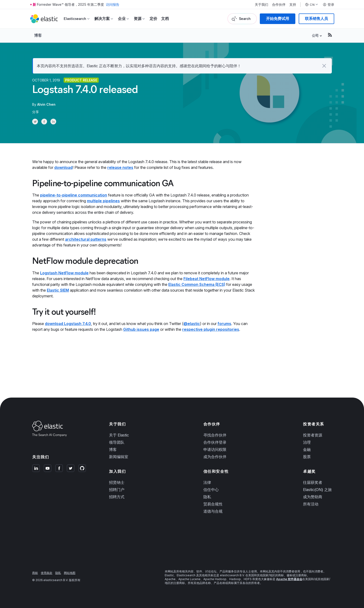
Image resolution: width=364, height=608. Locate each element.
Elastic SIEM (58, 290)
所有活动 (311, 504)
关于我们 (261, 5)
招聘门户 (117, 490)
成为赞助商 (313, 497)
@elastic (192, 324)
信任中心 (211, 490)
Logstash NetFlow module (64, 273)
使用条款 (47, 573)
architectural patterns (86, 239)
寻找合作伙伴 (215, 435)
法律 (207, 482)
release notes (120, 167)
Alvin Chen (46, 104)
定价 (153, 19)
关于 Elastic (119, 435)
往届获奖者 (313, 482)
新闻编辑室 (119, 457)
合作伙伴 (279, 5)
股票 (307, 457)
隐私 (207, 497)
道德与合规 (213, 511)
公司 (315, 35)
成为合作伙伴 (215, 457)
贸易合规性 (213, 504)
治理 (307, 442)
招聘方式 (117, 497)
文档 (165, 19)
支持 (293, 5)
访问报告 (113, 4)
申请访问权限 (215, 449)
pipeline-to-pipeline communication (74, 195)
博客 (38, 35)
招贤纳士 (117, 482)
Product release (81, 80)
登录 (328, 5)
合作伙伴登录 (215, 442)
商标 (35, 573)
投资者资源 (313, 435)
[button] (324, 66)
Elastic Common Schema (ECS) (197, 284)
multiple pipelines (103, 201)
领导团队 (117, 442)
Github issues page (141, 329)
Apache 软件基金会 (289, 579)
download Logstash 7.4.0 (68, 324)
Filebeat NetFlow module (206, 279)
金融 (307, 449)
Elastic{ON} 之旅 (317, 490)
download (63, 167)
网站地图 (70, 573)
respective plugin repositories (211, 329)
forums (224, 324)
